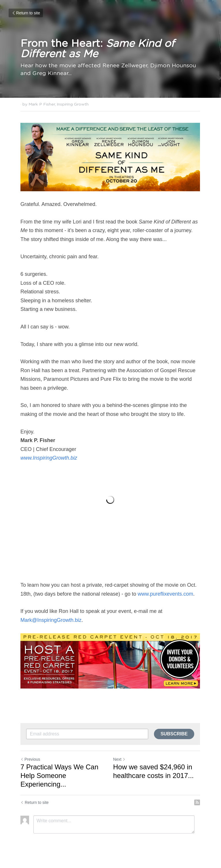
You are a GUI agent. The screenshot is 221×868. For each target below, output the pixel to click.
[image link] (110, 157)
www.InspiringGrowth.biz (49, 458)
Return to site (26, 13)
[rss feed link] (198, 803)
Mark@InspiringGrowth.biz (51, 621)
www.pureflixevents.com (165, 594)
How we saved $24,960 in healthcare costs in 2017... (154, 772)
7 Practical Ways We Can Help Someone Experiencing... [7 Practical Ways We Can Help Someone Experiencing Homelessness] (59, 776)
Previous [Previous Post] (30, 760)
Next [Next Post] (120, 760)
